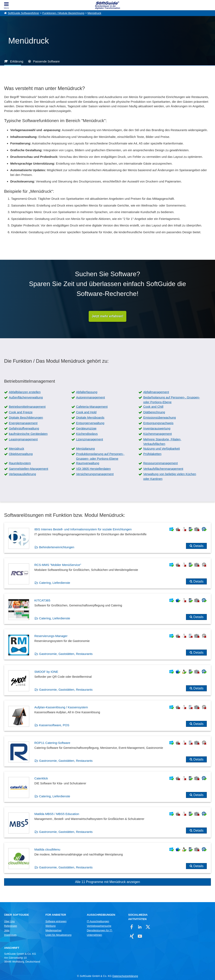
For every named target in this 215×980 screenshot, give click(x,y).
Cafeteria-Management (92, 407)
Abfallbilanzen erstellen (25, 392)
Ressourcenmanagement (160, 463)
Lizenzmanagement (90, 439)
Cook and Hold (86, 412)
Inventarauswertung (157, 429)
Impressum (10, 935)
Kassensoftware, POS (54, 725)
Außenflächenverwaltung (26, 398)
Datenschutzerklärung (125, 976)
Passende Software (46, 61)
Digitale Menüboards (90, 418)
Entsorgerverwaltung (90, 423)
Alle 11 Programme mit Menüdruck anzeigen (108, 882)
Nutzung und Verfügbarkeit (162, 448)
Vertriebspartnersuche (99, 926)
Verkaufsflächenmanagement (163, 469)
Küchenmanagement (157, 434)
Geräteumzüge (86, 429)
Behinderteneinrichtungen (57, 547)
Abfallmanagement (156, 392)
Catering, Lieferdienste (55, 583)
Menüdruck (94, 13)
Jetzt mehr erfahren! (108, 316)
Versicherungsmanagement (95, 474)
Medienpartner (53, 930)
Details (198, 546)
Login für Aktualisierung (58, 935)
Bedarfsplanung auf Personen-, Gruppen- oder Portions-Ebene (171, 400)
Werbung (51, 926)
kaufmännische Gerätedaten (28, 434)
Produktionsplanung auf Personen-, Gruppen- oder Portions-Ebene (100, 456)
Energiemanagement (23, 423)
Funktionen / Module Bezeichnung (63, 13)
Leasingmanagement (23, 439)
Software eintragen (56, 921)
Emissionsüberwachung (159, 418)
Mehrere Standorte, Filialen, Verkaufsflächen (162, 442)
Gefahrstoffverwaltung (24, 429)
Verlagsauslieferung (22, 474)
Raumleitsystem (20, 463)
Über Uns (9, 921)
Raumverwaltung (88, 463)
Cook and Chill (153, 407)
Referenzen (11, 926)
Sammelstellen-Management (28, 469)
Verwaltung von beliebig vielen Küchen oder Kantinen (170, 477)
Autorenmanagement (91, 398)
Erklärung (17, 61)
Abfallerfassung (87, 392)
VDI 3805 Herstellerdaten (93, 469)
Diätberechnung (154, 412)
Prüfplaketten (152, 454)
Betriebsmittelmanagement (27, 407)
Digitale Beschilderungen (26, 418)
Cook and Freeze (21, 412)
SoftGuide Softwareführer (23, 13)
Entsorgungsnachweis (158, 423)
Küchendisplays (87, 434)
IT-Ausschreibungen (98, 921)
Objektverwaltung (21, 454)
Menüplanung (85, 448)
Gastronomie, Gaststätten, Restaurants (66, 654)
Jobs (7, 930)
